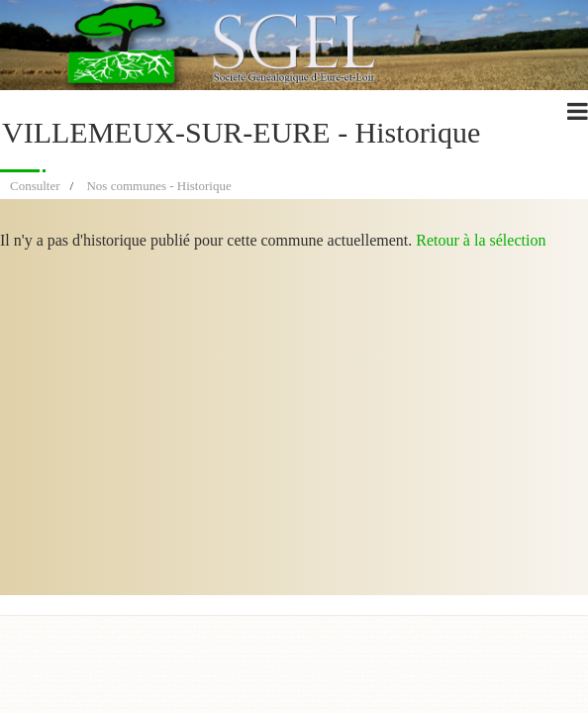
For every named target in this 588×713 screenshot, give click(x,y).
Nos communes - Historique (158, 186)
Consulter (35, 186)
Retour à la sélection (481, 240)
